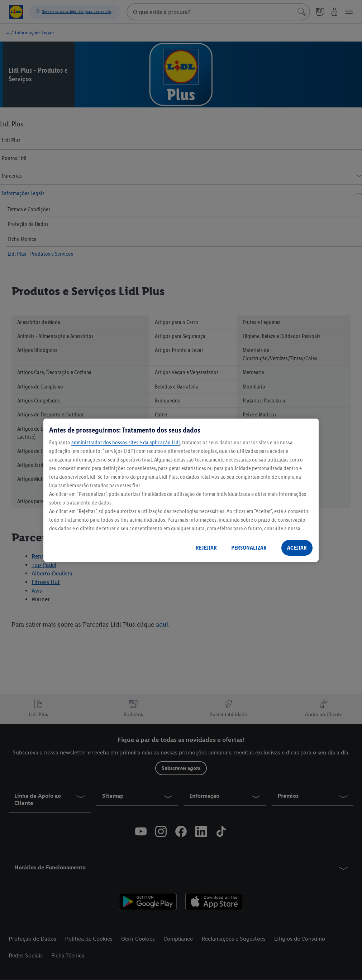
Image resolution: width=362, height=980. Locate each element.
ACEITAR (297, 548)
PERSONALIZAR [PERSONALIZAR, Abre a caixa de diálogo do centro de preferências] (249, 548)
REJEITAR (206, 548)
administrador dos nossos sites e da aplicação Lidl (126, 442)
